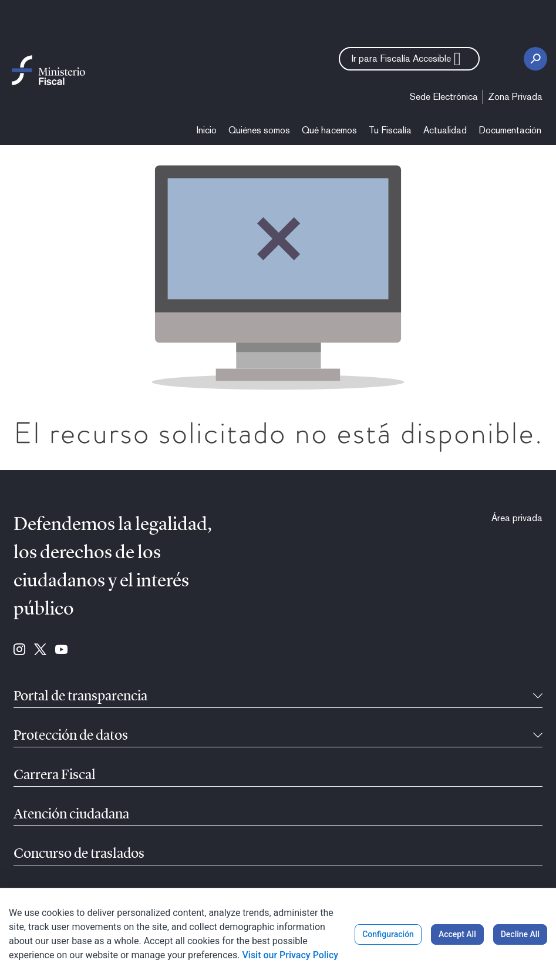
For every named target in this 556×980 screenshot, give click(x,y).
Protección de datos (71, 736)
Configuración (388, 934)
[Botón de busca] (535, 59)
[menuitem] (444, 97)
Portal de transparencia (80, 697)
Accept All (457, 934)
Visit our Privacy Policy (290, 955)
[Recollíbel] (538, 697)
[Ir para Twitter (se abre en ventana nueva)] (40, 650)
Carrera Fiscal (55, 776)
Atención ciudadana (71, 815)
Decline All (520, 934)
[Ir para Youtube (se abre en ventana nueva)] (61, 650)
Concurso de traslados (79, 854)
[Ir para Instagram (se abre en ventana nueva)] (19, 650)
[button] (409, 59)
